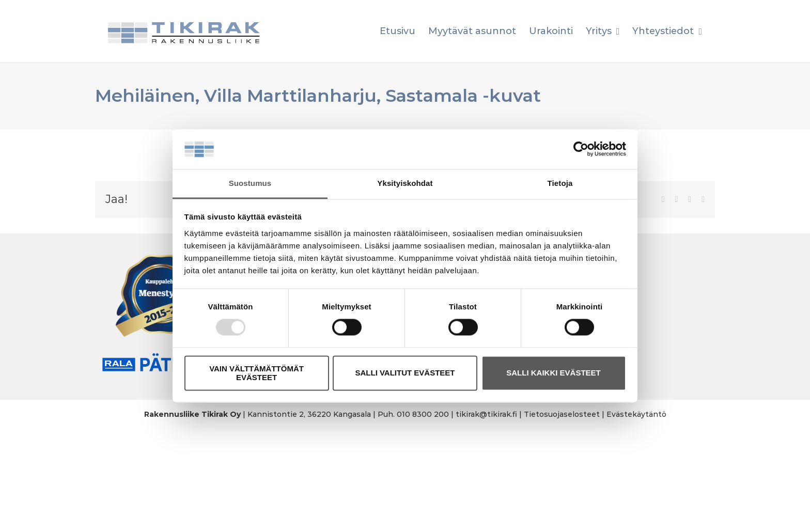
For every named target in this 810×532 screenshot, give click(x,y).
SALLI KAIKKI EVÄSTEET (554, 373)
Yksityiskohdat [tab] (405, 183)
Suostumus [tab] (250, 183)
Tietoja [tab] (560, 183)
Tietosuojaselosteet (562, 414)
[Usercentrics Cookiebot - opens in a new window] (581, 149)
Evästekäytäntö (636, 414)
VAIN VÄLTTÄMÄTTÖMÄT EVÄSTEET (256, 373)
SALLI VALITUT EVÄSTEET (405, 373)
